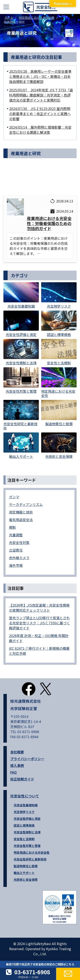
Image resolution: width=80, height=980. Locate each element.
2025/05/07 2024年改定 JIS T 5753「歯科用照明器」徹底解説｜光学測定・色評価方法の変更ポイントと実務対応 (41, 95)
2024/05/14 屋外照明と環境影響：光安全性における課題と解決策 (40, 130)
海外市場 (16, 565)
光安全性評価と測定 (27, 819)
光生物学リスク (24, 812)
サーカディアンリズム (26, 504)
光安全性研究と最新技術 (30, 859)
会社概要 (17, 752)
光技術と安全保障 (26, 880)
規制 (12, 527)
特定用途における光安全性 (32, 852)
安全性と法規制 (24, 839)
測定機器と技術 (21, 512)
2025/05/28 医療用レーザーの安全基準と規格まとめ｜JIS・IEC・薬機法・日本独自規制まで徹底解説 (40, 76)
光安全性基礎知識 (26, 805)
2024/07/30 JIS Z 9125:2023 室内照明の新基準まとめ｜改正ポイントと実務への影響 (40, 114)
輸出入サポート (24, 873)
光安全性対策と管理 (27, 846)
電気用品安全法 (21, 520)
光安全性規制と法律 (27, 832)
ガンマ (14, 497)
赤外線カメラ (19, 558)
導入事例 (17, 765)
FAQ (13, 772)
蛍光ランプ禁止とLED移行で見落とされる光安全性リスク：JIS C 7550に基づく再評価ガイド (39, 623)
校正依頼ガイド (22, 779)
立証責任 (16, 550)
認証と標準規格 (24, 825)
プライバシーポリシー (27, 759)
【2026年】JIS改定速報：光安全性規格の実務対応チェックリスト (39, 608)
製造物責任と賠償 (26, 866)
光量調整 (16, 535)
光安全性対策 (19, 542)
